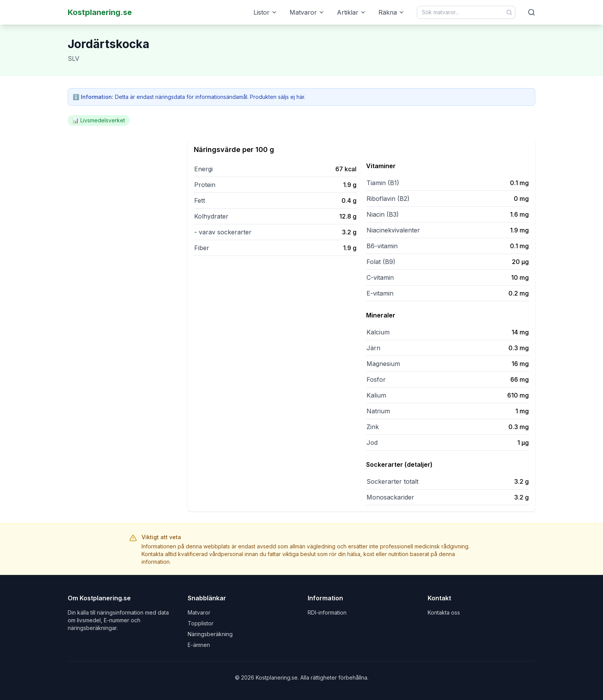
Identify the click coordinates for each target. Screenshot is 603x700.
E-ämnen (199, 645)
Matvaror (307, 12)
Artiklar (351, 12)
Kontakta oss (444, 612)
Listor (265, 12)
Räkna (391, 12)
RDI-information (327, 612)
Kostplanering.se (100, 12)
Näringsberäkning (210, 634)
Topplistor (201, 623)
